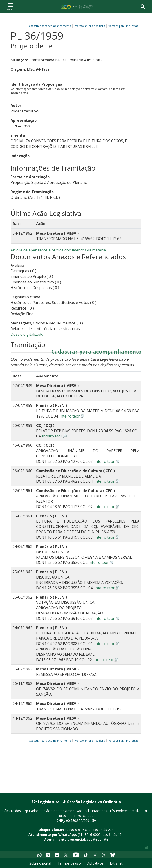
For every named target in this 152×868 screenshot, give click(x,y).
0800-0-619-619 (79, 830)
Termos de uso (69, 863)
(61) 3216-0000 (89, 835)
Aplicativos (95, 863)
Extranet (116, 863)
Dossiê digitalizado (27, 334)
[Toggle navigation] (10, 7)
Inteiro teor (70, 416)
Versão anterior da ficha (90, 26)
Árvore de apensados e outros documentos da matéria (58, 250)
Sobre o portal (40, 863)
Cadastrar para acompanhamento (51, 26)
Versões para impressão (123, 26)
